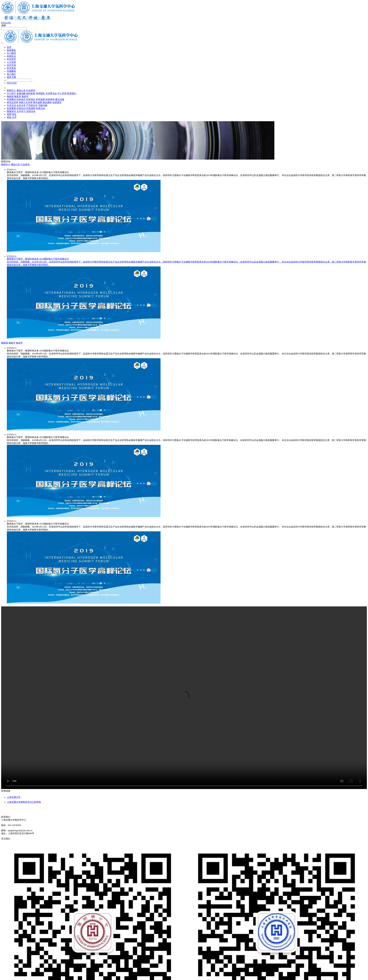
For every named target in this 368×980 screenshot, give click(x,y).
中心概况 (11, 53)
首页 (9, 47)
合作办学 (21, 105)
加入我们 (11, 74)
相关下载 (11, 77)
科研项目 (31, 99)
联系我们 (72, 93)
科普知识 (21, 108)
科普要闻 (11, 108)
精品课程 (47, 102)
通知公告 (21, 90)
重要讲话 (11, 111)
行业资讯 (31, 90)
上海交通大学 (14, 797)
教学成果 (38, 102)
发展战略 (21, 93)
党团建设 (11, 71)
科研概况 (11, 99)
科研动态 (21, 99)
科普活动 (40, 108)
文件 (14, 117)
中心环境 (62, 93)
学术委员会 (51, 93)
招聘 (9, 114)
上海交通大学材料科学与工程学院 (24, 802)
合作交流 (11, 65)
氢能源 (10, 96)
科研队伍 (11, 56)
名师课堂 (57, 102)
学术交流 (11, 105)
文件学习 (21, 111)
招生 (14, 114)
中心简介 (11, 93)
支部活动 (31, 111)
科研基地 (50, 99)
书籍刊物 (43, 105)
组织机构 (31, 93)
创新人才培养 (26, 102)
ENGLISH (6, 23)
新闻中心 (11, 90)
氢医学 (18, 96)
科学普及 (11, 68)
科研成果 (40, 99)
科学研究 (11, 59)
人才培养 (11, 62)
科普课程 (31, 108)
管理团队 (40, 93)
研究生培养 (13, 102)
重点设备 (60, 99)
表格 (9, 117)
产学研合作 (32, 105)
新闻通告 (11, 50)
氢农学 (25, 96)
